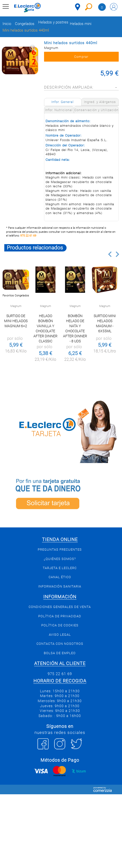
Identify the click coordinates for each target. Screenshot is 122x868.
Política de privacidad (60, 616)
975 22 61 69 (28, 236)
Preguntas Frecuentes (60, 550)
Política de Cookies (60, 625)
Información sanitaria (60, 586)
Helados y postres (53, 22)
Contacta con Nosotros (60, 644)
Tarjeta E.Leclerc (60, 568)
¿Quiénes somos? (60, 559)
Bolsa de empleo (60, 653)
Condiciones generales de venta (60, 607)
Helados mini (81, 24)
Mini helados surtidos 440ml (26, 30)
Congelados (25, 24)
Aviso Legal (60, 635)
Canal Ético (60, 577)
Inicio (7, 24)
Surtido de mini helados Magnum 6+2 (16, 321)
